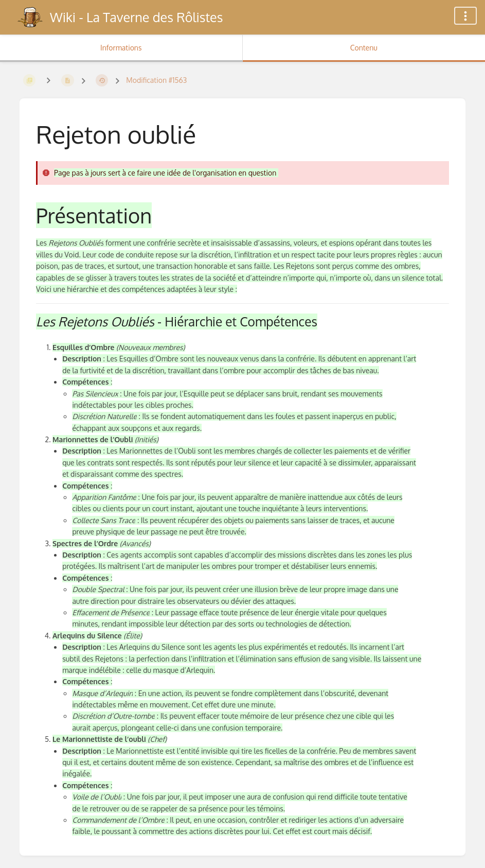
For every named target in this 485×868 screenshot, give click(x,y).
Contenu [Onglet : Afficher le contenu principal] (364, 48)
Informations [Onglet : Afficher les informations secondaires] (121, 48)
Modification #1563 (156, 80)
